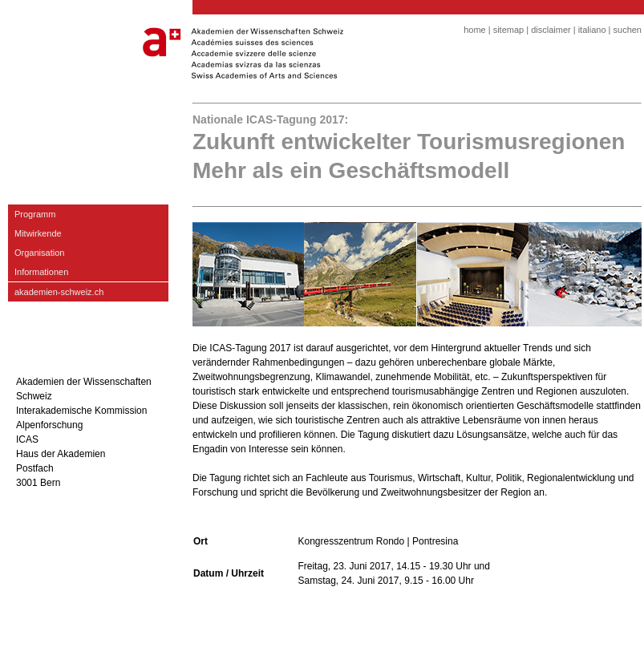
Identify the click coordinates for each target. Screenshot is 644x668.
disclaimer (551, 30)
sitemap (509, 30)
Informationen (41, 272)
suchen (628, 30)
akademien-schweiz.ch (59, 292)
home (475, 30)
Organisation (39, 253)
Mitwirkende (38, 233)
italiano (592, 30)
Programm (35, 214)
